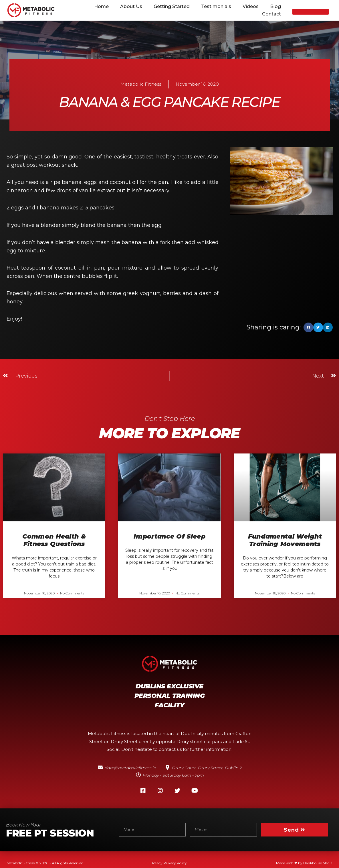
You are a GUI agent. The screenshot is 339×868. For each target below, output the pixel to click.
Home (101, 6)
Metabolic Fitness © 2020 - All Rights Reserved (45, 863)
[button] (310, 12)
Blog (275, 6)
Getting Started (172, 6)
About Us (131, 6)
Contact (271, 14)
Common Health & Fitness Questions (54, 540)
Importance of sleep (170, 536)
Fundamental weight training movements (285, 540)
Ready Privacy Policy (170, 863)
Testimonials (216, 6)
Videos (251, 6)
